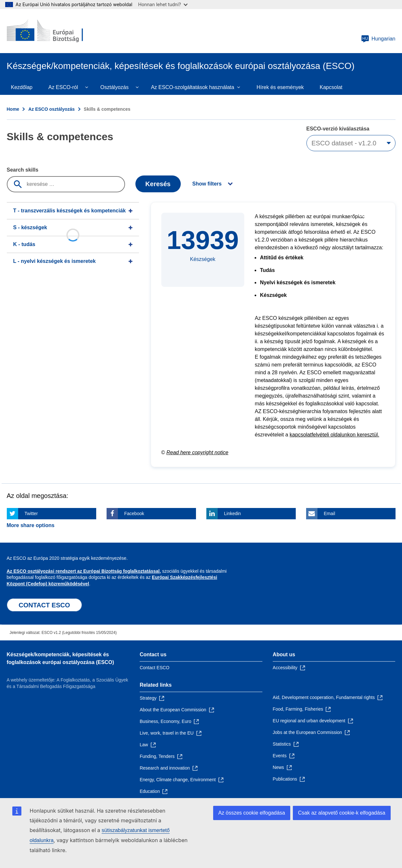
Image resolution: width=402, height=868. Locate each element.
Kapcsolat (331, 87)
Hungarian (378, 39)
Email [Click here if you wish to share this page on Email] (330, 513)
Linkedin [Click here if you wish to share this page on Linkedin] (233, 513)
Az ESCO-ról (63, 87)
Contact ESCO (155, 668)
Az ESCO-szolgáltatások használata (193, 87)
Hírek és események (280, 87)
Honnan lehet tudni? (163, 4)
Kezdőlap (22, 87)
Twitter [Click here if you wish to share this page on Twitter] (31, 513)
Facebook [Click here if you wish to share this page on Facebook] (134, 513)
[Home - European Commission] (54, 31)
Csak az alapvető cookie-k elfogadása (342, 813)
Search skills (23, 170)
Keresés (158, 184)
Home (13, 109)
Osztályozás (115, 87)
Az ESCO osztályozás (51, 109)
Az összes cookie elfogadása (252, 813)
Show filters (207, 184)
